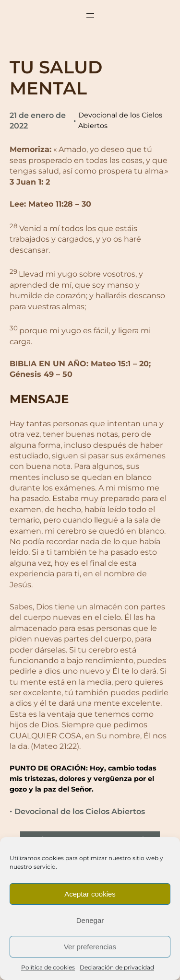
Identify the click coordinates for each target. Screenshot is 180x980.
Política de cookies (48, 967)
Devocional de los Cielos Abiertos (80, 811)
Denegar (90, 920)
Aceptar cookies (90, 894)
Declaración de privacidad (117, 967)
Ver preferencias (90, 947)
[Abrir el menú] (90, 15)
